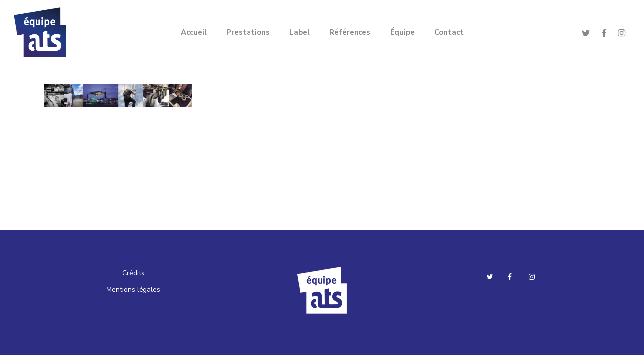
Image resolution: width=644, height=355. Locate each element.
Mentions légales (133, 290)
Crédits (133, 273)
